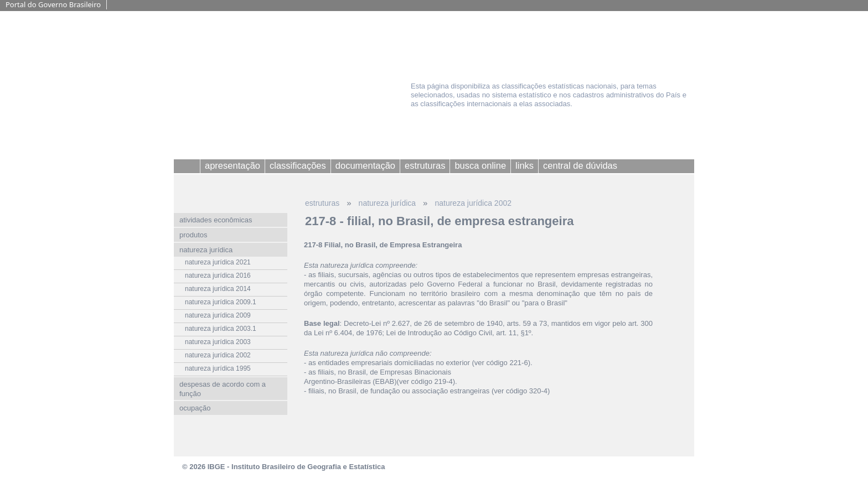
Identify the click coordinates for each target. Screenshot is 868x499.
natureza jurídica (387, 203)
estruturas (322, 203)
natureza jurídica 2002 (473, 203)
